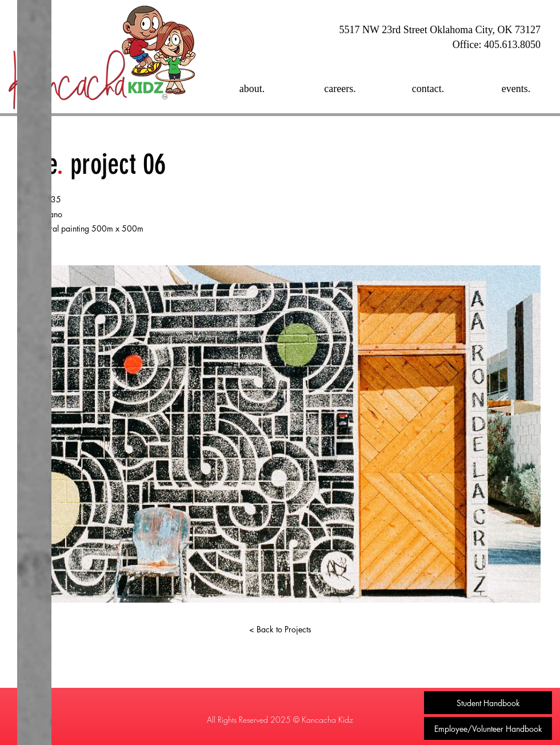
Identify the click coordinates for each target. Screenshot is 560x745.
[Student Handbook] (488, 703)
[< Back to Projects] (280, 630)
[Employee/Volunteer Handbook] (488, 728)
